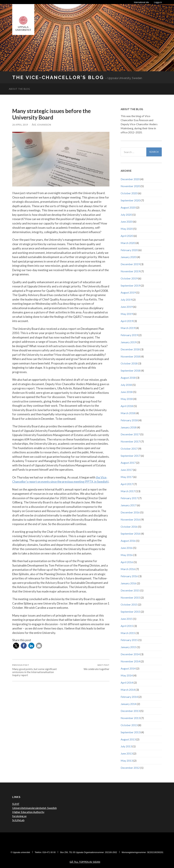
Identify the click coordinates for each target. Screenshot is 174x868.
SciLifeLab (18, 820)
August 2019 (128, 292)
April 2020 (127, 236)
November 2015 (130, 597)
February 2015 (129, 640)
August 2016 (128, 541)
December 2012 (130, 768)
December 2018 (130, 349)
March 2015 (128, 633)
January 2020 (128, 257)
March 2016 (128, 569)
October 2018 (129, 363)
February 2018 (129, 420)
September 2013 (130, 732)
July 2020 (126, 215)
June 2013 (127, 753)
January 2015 (128, 647)
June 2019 (127, 307)
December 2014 (130, 654)
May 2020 (127, 229)
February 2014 (129, 697)
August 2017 (128, 463)
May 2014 (127, 675)
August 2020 (128, 207)
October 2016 (129, 527)
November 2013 (130, 718)
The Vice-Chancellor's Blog (58, 77)
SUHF (16, 804)
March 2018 (128, 413)
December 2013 (130, 711)
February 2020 (129, 250)
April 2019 (127, 321)
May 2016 (127, 555)
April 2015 (127, 626)
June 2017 (127, 470)
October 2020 (129, 193)
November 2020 (130, 186)
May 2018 (127, 399)
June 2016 (127, 548)
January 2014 (128, 704)
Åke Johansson (41, 125)
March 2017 (128, 491)
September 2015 (130, 612)
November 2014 (130, 661)
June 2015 (127, 619)
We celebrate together (97, 667)
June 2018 (127, 392)
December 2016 (130, 512)
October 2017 (129, 449)
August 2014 (128, 668)
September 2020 (130, 200)
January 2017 (128, 505)
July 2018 (126, 385)
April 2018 (127, 406)
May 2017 (127, 477)
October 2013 (129, 725)
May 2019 (127, 314)
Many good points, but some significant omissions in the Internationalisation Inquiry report (36, 670)
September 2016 (130, 534)
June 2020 (127, 221)
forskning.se (19, 816)
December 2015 (130, 590)
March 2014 (128, 690)
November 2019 (130, 271)
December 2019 (130, 264)
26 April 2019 (20, 125)
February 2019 (129, 335)
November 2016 (130, 519)
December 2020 (130, 179)
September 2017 (130, 456)
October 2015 (129, 604)
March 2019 (128, 328)
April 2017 (127, 484)
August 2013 (128, 739)
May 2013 (127, 761)
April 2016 (127, 562)
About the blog (19, 89)
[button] (16, 646)
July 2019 (126, 300)
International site (141, 2)
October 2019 (129, 278)
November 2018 (130, 356)
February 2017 (129, 498)
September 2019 (130, 285)
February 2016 (129, 576)
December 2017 (130, 434)
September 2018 (130, 370)
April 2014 (127, 682)
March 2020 (128, 243)
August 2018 (128, 378)
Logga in (158, 2)
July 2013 (126, 746)
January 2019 (128, 342)
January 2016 (128, 583)
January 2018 (128, 427)
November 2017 (130, 441)
